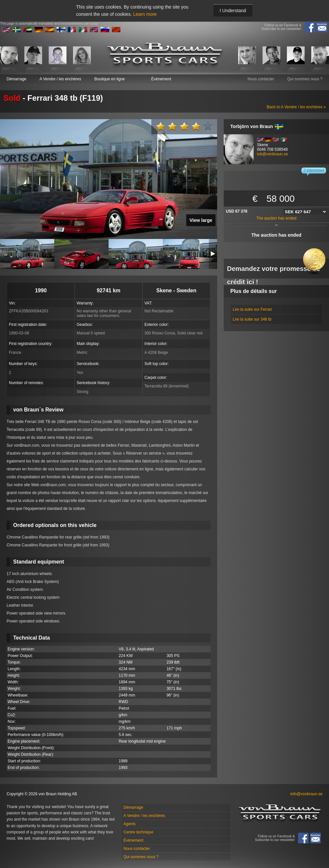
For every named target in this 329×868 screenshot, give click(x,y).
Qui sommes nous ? (305, 79)
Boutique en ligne (110, 79)
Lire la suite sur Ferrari (252, 309)
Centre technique (138, 832)
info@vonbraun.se (306, 794)
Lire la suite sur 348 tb (252, 319)
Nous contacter (261, 79)
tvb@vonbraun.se (272, 154)
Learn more (145, 14)
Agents (129, 824)
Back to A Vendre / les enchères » (296, 107)
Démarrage (16, 79)
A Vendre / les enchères (60, 79)
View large (201, 220)
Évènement (161, 79)
